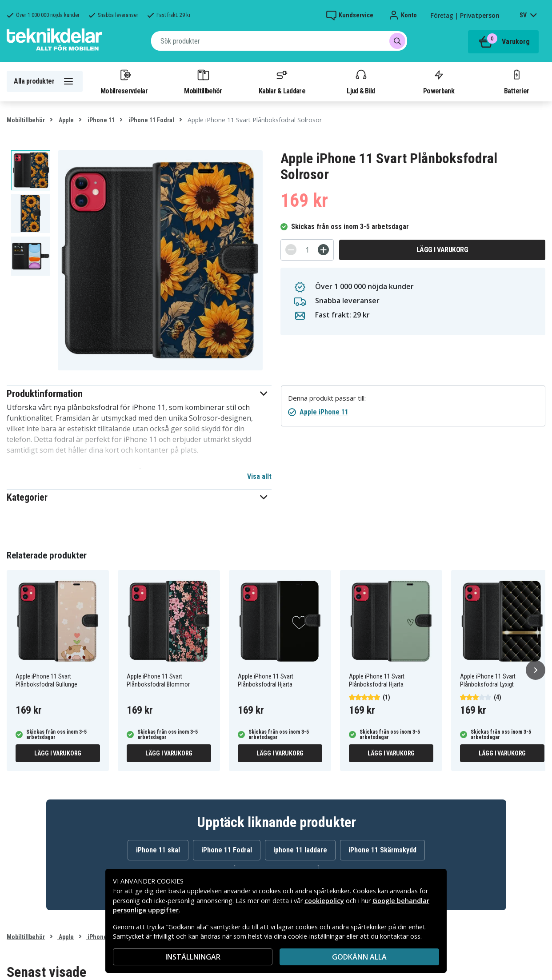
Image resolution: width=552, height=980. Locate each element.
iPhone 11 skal (158, 850)
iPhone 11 (100, 120)
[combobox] (279, 41)
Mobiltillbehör (203, 81)
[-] (291, 250)
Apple (66, 120)
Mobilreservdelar (124, 81)
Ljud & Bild (361, 81)
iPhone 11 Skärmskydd (382, 850)
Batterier (517, 81)
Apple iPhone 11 (324, 412)
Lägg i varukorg (442, 250)
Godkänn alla (359, 957)
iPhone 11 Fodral (151, 120)
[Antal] (307, 250)
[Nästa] (536, 670)
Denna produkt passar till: (327, 398)
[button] (139, 394)
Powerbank (439, 81)
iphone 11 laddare (300, 850)
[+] (323, 250)
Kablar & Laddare (282, 81)
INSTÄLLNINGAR (193, 957)
